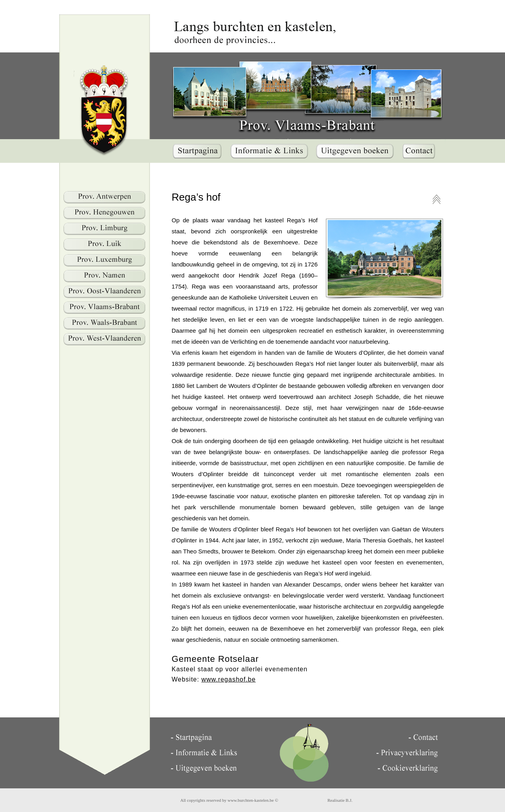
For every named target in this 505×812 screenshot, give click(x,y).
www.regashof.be (228, 679)
